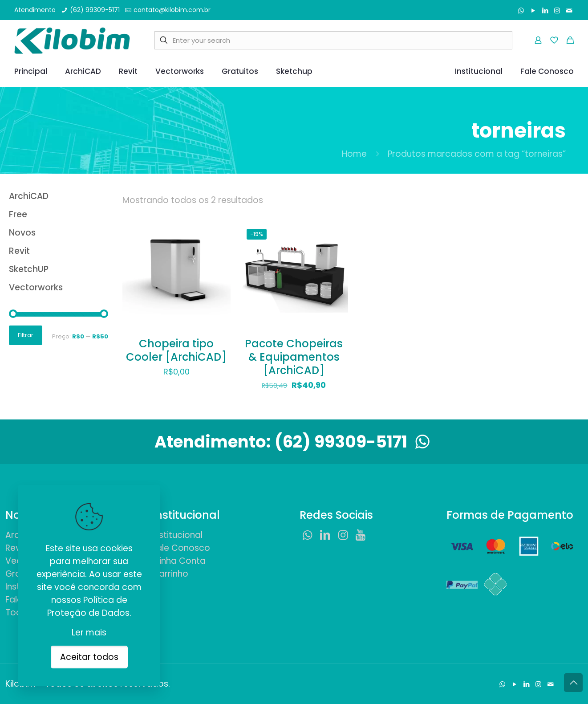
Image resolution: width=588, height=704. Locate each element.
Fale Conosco (181, 548)
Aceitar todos (89, 657)
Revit (16, 548)
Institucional (177, 535)
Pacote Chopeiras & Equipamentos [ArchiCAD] (294, 357)
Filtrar (26, 335)
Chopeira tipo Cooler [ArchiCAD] (176, 350)
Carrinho (170, 574)
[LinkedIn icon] (545, 10)
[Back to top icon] (573, 683)
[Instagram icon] (557, 10)
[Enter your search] (333, 40)
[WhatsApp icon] (521, 10)
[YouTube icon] (533, 10)
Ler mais (89, 633)
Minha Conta (179, 561)
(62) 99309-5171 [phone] (95, 10)
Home (354, 154)
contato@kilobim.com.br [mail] (172, 10)
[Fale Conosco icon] (569, 10)
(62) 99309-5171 (354, 442)
